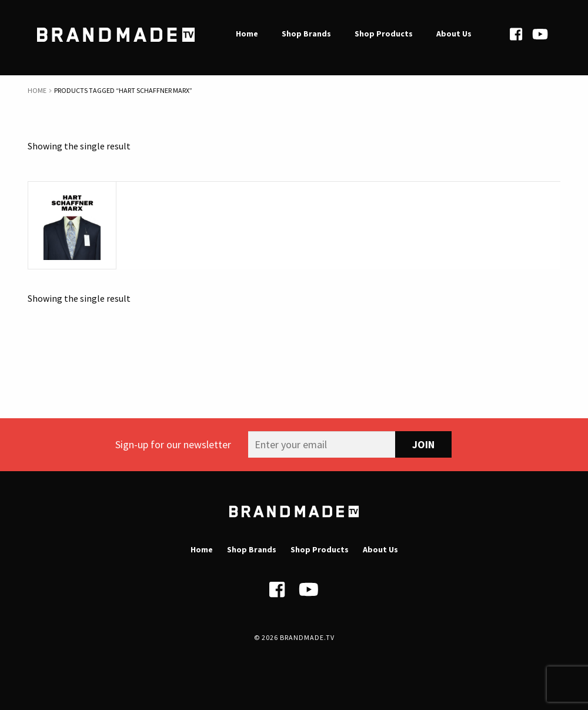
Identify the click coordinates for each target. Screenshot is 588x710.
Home (37, 90)
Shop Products (320, 549)
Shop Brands (252, 549)
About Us (380, 549)
